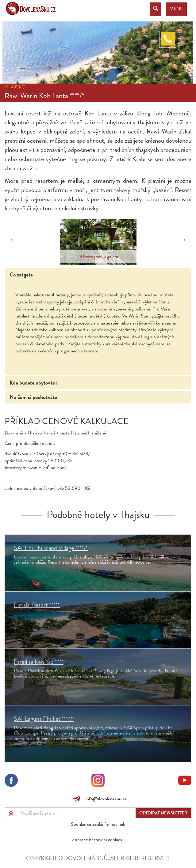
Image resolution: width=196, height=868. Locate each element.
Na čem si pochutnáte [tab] (33, 397)
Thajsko (15, 87)
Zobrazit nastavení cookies (97, 840)
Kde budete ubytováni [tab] (33, 383)
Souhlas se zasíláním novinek (98, 824)
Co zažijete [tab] (21, 274)
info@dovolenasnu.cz (105, 799)
